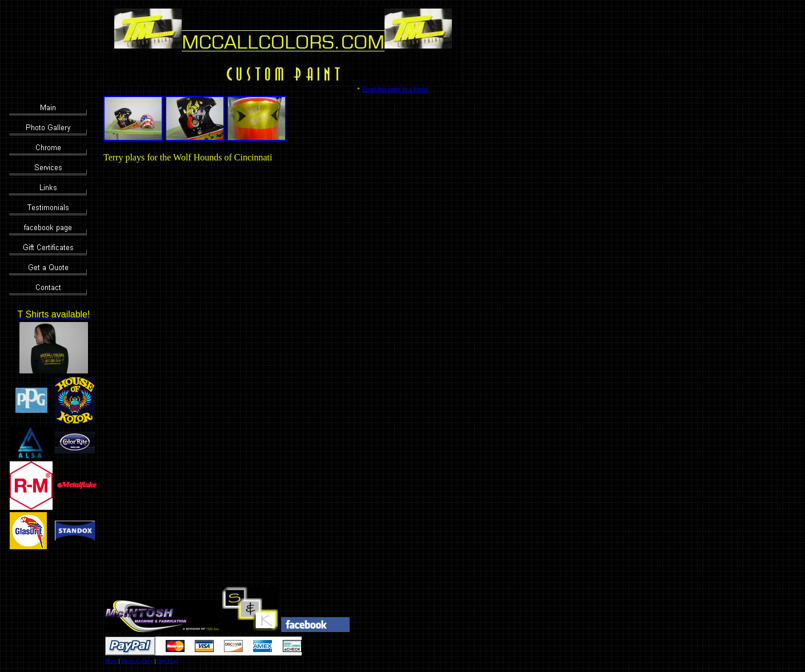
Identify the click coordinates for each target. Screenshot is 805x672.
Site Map (167, 661)
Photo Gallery (137, 661)
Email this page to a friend (395, 89)
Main (111, 661)
